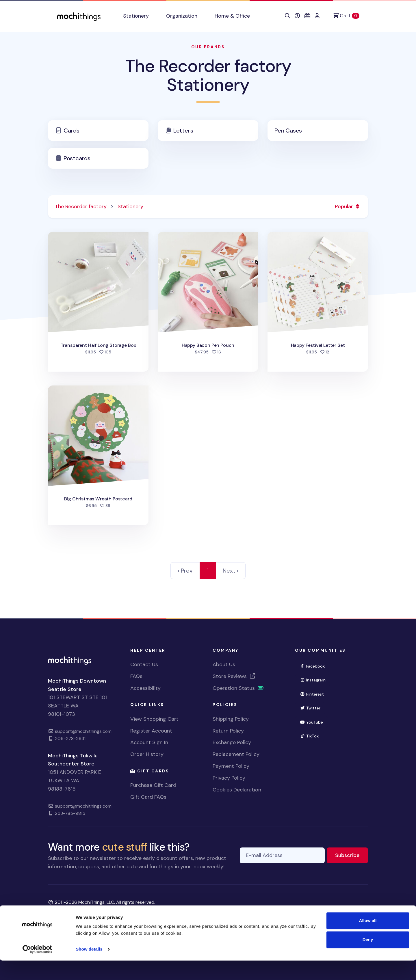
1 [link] (208, 571)
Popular (348, 206)
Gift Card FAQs (148, 797)
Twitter (313, 708)
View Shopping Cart (154, 719)
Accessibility (145, 688)
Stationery (130, 206)
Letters (183, 131)
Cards (71, 131)
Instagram (315, 680)
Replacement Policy (236, 754)
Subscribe (352, 855)
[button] (287, 16)
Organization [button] (182, 16)
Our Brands (208, 47)
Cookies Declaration (237, 790)
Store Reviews (234, 676)
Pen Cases (288, 131)
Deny (368, 959)
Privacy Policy (229, 778)
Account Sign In (149, 742)
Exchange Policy (232, 742)
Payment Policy (231, 766)
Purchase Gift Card (153, 785)
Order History (147, 754)
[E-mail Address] (282, 855)
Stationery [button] (136, 16)
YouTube (314, 722)
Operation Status (238, 688)
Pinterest (314, 694)
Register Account (151, 731)
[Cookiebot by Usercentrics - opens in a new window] (37, 969)
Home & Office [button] (232, 16)
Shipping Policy (231, 719)
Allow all (368, 940)
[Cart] (346, 16)
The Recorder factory (81, 206)
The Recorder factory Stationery (208, 75)
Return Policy (228, 731)
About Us (224, 664)
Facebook (315, 666)
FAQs (136, 676)
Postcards (77, 158)
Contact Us (144, 664)
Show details (89, 969)
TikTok (312, 736)
